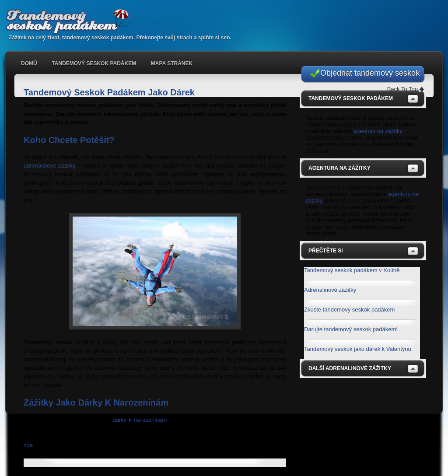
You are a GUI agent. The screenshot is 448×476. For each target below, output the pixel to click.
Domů (29, 63)
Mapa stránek (172, 63)
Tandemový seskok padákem (71, 22)
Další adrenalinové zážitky (350, 368)
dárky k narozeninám (140, 420)
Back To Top (402, 89)
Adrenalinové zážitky (330, 290)
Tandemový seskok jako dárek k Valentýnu (358, 349)
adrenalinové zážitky (50, 166)
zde (28, 445)
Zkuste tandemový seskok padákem (349, 310)
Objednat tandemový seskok (370, 73)
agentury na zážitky (378, 131)
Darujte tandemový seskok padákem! (351, 329)
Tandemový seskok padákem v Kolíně (352, 270)
